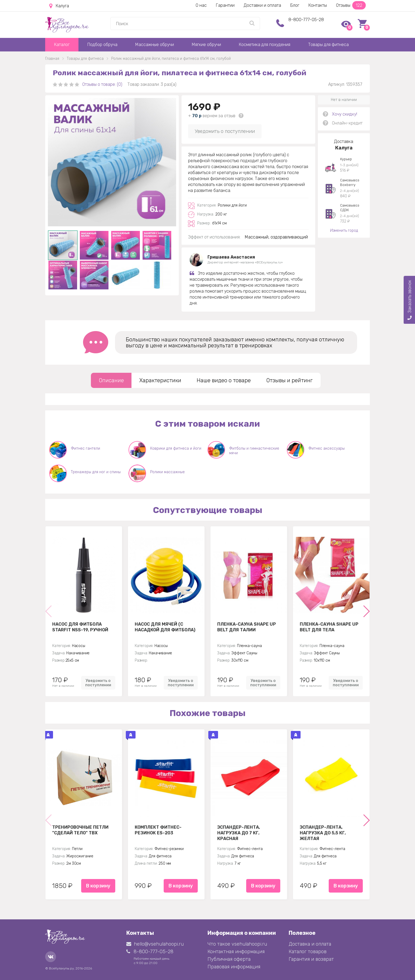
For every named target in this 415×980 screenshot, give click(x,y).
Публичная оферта (229, 959)
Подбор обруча (102, 45)
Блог (295, 5)
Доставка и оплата (310, 944)
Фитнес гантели (85, 448)
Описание (111, 380)
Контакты (318, 5)
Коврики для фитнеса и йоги (176, 448)
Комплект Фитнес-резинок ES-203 (158, 830)
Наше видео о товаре (224, 380)
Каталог (62, 45)
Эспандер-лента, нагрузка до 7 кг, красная (239, 833)
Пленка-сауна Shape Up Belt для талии (247, 627)
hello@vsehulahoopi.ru (155, 944)
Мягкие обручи (206, 45)
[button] (366, 611)
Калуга (59, 6)
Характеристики (160, 380)
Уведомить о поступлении (225, 131)
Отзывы (351, 5)
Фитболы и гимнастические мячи (254, 451)
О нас (201, 5)
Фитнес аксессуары (327, 448)
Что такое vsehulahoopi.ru (237, 944)
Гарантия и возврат (311, 959)
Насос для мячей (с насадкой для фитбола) (165, 627)
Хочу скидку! (345, 114)
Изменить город (344, 231)
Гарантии (225, 5)
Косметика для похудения (265, 45)
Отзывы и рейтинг (289, 380)
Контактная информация (236, 952)
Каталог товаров (308, 952)
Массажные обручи (155, 45)
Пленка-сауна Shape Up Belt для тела (329, 627)
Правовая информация (234, 967)
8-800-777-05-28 (306, 20)
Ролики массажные (167, 472)
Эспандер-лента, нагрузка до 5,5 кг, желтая (323, 833)
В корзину (98, 886)
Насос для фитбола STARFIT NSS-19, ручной (80, 627)
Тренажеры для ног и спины (96, 472)
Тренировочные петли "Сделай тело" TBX (80, 830)
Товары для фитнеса (328, 45)
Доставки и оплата (262, 5)
